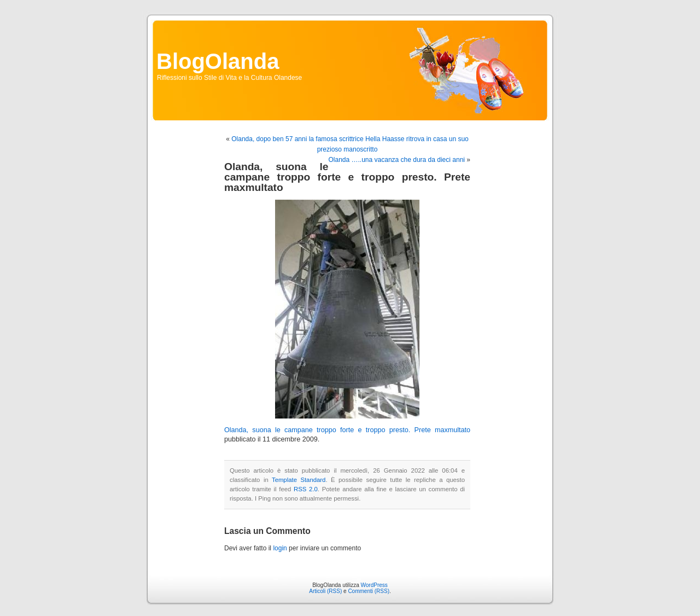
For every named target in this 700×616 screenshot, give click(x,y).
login (280, 548)
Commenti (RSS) (369, 591)
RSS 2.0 (306, 489)
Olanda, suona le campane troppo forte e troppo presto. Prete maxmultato (347, 430)
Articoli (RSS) (325, 591)
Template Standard (299, 480)
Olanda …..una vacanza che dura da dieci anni (396, 160)
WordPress (374, 585)
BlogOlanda (218, 61)
